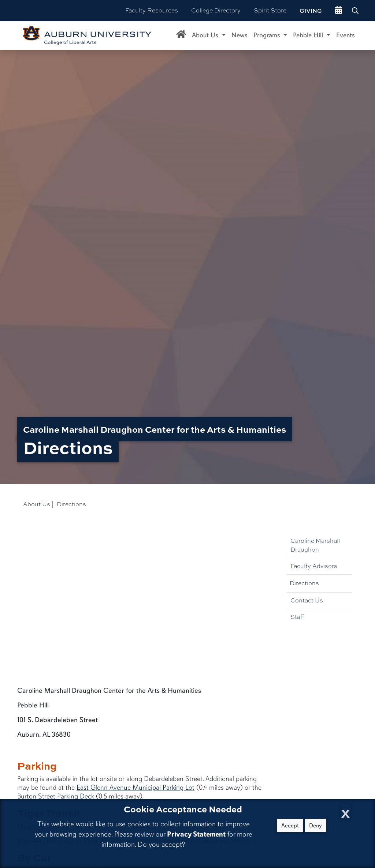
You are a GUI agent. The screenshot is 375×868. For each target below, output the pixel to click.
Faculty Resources (152, 10)
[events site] (339, 11)
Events (346, 35)
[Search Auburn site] (356, 11)
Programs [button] (268, 35)
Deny (315, 826)
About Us (37, 504)
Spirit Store (270, 10)
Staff (297, 617)
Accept (290, 826)
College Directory (216, 10)
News (240, 35)
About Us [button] (206, 35)
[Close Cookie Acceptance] (346, 811)
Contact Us (307, 600)
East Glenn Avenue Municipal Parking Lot (135, 788)
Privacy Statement (196, 834)
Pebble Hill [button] (309, 35)
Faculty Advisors (314, 566)
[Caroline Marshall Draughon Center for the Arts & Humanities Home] (181, 35)
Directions (304, 583)
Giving (311, 11)
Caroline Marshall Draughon (315, 545)
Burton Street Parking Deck (56, 796)
